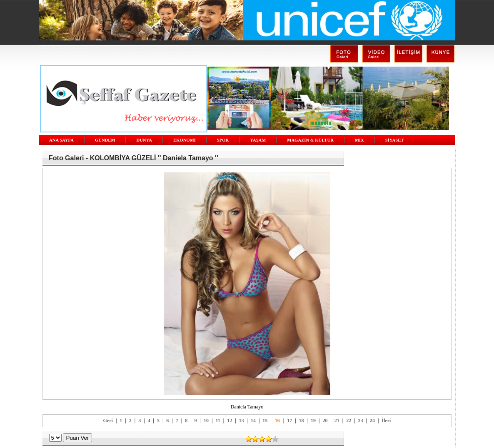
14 (253, 421)
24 (372, 421)
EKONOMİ (185, 140)
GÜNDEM (105, 140)
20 (325, 421)
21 (337, 421)
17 (289, 421)
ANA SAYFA (61, 140)
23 (361, 421)
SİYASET (395, 140)
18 (302, 421)
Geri (108, 421)
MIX (359, 140)
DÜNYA (144, 140)
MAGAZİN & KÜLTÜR (310, 140)
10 (206, 421)
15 (265, 421)
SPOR (223, 140)
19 (313, 421)
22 (349, 421)
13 (242, 421)
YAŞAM (258, 140)
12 (230, 421)
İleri (386, 421)
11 (218, 421)
